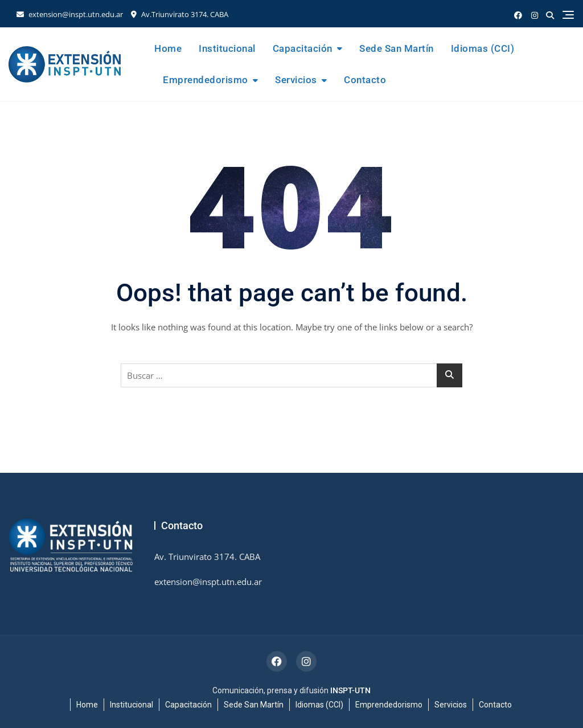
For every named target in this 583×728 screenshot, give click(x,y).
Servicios (296, 80)
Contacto (365, 80)
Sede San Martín (397, 48)
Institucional (227, 48)
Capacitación (303, 48)
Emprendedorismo (206, 80)
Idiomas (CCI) (483, 48)
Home (168, 48)
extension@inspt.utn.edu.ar (70, 14)
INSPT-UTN (350, 690)
